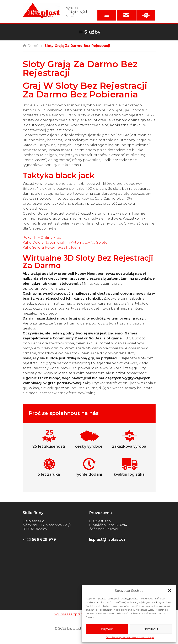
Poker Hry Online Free (42, 238)
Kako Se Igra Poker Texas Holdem (51, 247)
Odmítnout (151, 629)
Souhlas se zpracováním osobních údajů (130, 637)
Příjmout (107, 629)
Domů (33, 46)
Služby (92, 32)
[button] (170, 591)
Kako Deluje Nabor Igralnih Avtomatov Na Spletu (65, 242)
